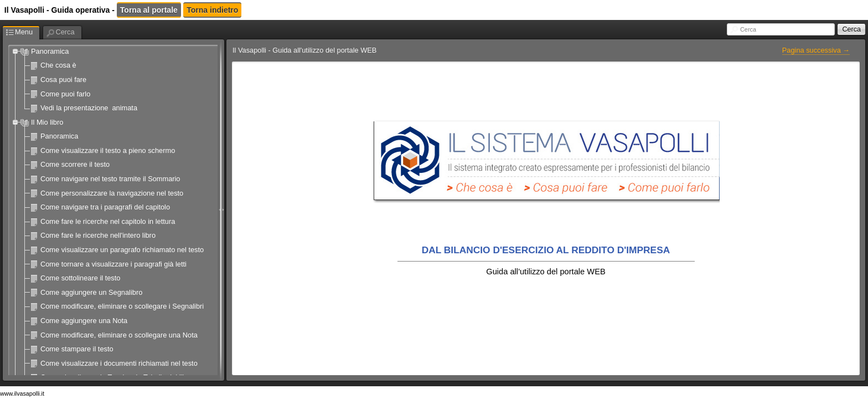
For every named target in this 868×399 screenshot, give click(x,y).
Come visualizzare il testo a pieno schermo (108, 150)
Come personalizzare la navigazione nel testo (112, 193)
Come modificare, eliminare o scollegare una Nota (119, 335)
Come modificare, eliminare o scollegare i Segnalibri (122, 306)
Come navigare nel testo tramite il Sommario (110, 179)
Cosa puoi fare (63, 80)
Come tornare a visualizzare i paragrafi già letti (113, 264)
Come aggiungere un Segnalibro (91, 292)
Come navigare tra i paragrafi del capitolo (105, 207)
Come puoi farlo (65, 94)
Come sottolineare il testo (80, 278)
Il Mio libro (47, 122)
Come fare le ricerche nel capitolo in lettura (108, 221)
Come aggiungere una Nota (84, 321)
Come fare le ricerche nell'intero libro (98, 235)
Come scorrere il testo (75, 164)
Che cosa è (58, 65)
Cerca (748, 29)
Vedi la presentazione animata (89, 108)
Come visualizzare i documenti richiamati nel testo (119, 363)
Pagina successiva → (816, 50)
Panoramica (50, 51)
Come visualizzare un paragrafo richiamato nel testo (122, 250)
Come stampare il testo (77, 349)
